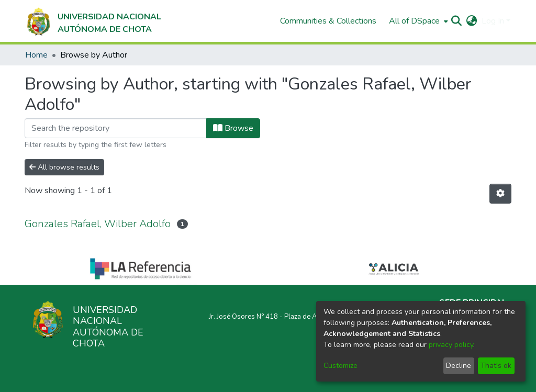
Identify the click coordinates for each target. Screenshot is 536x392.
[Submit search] (457, 21)
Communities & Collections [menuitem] (328, 21)
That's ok (496, 366)
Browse (233, 128)
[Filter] (116, 128)
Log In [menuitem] (493, 21)
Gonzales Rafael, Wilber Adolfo (98, 224)
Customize (340, 366)
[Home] (93, 21)
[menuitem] (417, 21)
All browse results (64, 167)
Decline (459, 366)
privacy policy (451, 345)
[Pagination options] (500, 194)
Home (36, 55)
